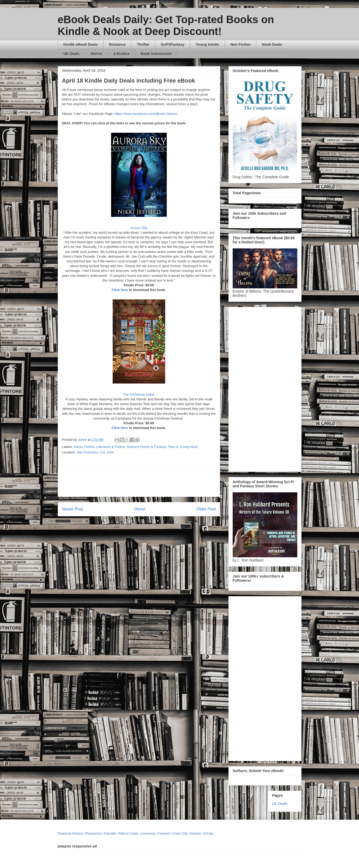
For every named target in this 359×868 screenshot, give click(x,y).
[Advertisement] (189, 481)
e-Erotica (122, 54)
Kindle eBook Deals (81, 44)
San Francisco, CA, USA (95, 452)
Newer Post (73, 509)
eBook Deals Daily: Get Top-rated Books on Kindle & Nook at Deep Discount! (166, 25)
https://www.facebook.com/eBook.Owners (146, 114)
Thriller (143, 44)
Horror (97, 54)
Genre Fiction (84, 447)
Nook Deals (272, 44)
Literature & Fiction (110, 447)
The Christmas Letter (139, 394)
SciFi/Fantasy (173, 44)
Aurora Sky (139, 228)
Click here (120, 290)
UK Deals (72, 54)
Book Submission (156, 54)
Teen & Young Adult (183, 447)
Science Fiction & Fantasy (146, 447)
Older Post (206, 509)
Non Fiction (240, 44)
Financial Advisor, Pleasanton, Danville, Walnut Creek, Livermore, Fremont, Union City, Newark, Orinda (135, 833)
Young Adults (207, 44)
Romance (117, 44)
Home (140, 509)
